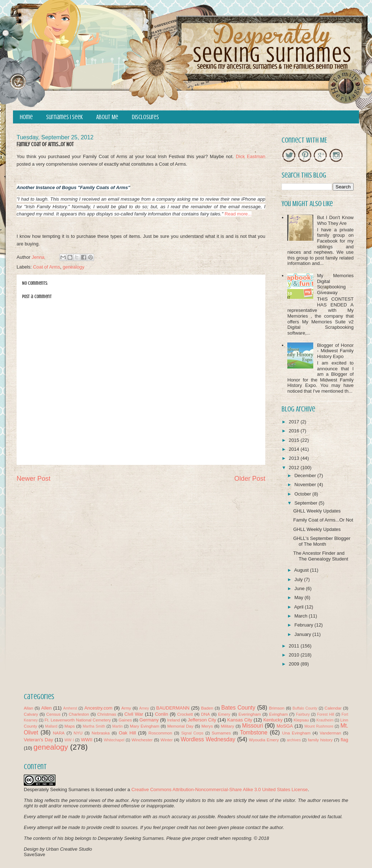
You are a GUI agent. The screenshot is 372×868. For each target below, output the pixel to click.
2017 (295, 422)
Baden (207, 708)
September (307, 503)
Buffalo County (305, 708)
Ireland (174, 720)
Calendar (333, 708)
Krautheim (325, 720)
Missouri (253, 726)
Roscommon (160, 733)
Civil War (134, 714)
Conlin (162, 714)
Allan (28, 708)
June (300, 588)
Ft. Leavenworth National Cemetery (77, 720)
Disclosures (145, 117)
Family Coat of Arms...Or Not (323, 520)
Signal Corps (192, 733)
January (304, 634)
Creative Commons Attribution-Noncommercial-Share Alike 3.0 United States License (219, 790)
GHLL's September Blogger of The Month (322, 541)
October (304, 494)
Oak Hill (127, 733)
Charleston (79, 714)
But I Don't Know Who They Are (335, 220)
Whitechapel (114, 740)
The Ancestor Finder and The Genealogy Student (320, 556)
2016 (295, 431)
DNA (206, 714)
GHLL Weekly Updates (317, 511)
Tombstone (254, 732)
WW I (69, 740)
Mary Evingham (145, 726)
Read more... (238, 214)
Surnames (221, 733)
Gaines (125, 720)
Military (228, 726)
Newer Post (34, 479)
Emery (224, 714)
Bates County (238, 708)
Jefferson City (202, 720)
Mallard (51, 726)
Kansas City (240, 720)
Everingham (249, 714)
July (299, 579)
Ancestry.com (98, 708)
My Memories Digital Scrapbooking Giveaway (335, 284)
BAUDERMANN (173, 708)
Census (53, 714)
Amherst (70, 708)
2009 (295, 664)
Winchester (142, 740)
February (305, 625)
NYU (78, 733)
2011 (295, 646)
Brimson (277, 708)
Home (26, 117)
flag (344, 740)
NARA (59, 733)
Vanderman (331, 733)
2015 (295, 440)
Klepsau (301, 720)
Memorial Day (180, 726)
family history (320, 740)
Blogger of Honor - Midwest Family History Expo (335, 351)
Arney (144, 708)
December (306, 476)
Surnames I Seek (65, 117)
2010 (295, 655)
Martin (118, 726)
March (302, 616)
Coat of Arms (47, 267)
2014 (295, 449)
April (300, 607)
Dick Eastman (251, 156)
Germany (149, 720)
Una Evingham (296, 733)
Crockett (185, 714)
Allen (46, 708)
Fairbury (303, 714)
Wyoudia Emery (264, 740)
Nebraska (101, 733)
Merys (207, 726)
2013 (295, 458)
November (306, 485)
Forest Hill (325, 714)
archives (294, 740)
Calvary (31, 714)
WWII (87, 740)
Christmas (107, 714)
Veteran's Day (38, 740)
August (302, 570)
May (300, 597)
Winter (167, 740)
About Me (107, 117)
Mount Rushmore (319, 726)
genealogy (74, 267)
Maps (70, 726)
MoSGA (285, 726)
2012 (295, 468)
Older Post (250, 479)
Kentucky (273, 720)
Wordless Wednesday (208, 739)
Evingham (278, 714)
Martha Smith (94, 726)
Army (126, 708)
